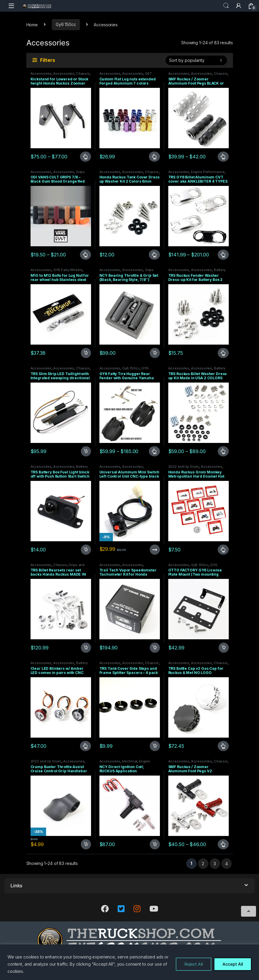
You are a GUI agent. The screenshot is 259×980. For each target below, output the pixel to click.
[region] (129, 962)
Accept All (233, 964)
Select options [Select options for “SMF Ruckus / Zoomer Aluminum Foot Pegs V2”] (223, 844)
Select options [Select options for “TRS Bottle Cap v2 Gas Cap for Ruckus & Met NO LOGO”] (223, 746)
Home (32, 24)
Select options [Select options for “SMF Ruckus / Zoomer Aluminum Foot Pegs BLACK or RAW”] (223, 157)
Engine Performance (208, 172)
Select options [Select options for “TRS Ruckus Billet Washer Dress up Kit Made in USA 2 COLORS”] (223, 451)
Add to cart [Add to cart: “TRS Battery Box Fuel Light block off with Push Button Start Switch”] (86, 550)
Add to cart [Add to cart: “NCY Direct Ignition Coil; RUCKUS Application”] (155, 844)
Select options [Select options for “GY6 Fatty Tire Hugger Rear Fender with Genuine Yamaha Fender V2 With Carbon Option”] (154, 451)
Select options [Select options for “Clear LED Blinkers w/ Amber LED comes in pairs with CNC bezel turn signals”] (85, 746)
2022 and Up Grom (184, 467)
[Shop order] (196, 60)
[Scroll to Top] (249, 911)
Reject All (194, 964)
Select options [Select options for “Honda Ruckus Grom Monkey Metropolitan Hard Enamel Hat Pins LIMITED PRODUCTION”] (223, 550)
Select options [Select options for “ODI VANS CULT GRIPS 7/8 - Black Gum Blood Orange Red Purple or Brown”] (85, 255)
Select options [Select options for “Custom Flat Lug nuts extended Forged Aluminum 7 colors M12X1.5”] (154, 157)
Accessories (41, 74)
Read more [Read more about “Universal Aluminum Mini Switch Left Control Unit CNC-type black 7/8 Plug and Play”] (155, 550)
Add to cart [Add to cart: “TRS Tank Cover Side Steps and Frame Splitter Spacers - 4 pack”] (155, 746)
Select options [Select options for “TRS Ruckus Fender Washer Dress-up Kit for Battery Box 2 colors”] (223, 353)
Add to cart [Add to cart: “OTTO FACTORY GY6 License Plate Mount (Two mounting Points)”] (224, 648)
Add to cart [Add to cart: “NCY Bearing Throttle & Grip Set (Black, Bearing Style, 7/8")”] (155, 353)
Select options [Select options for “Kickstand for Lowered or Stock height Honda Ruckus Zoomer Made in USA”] (85, 157)
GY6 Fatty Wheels (68, 270)
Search (226, 6)
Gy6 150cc (66, 24)
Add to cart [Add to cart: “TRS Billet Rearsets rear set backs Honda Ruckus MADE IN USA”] (86, 648)
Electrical (130, 761)
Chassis (83, 74)
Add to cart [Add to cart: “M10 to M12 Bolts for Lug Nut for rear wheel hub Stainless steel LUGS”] (86, 353)
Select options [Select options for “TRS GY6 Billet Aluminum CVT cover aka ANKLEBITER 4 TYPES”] (223, 255)
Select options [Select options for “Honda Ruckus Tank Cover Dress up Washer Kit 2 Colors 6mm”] (154, 255)
